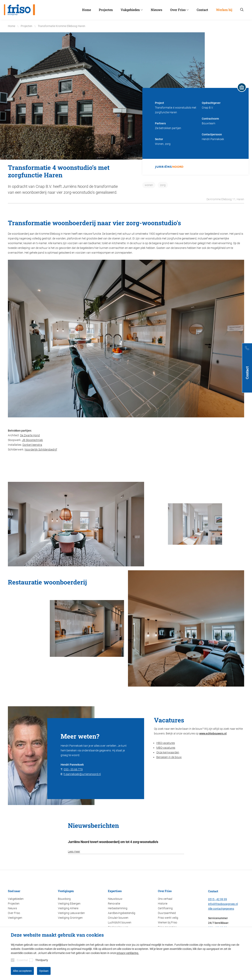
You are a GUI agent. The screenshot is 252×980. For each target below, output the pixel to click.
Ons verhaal (165, 899)
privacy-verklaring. (128, 953)
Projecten (14, 904)
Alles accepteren (22, 971)
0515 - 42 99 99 (218, 899)
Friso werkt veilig (168, 918)
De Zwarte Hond (30, 435)
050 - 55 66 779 (73, 769)
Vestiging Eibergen (69, 904)
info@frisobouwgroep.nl (223, 904)
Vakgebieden (16, 899)
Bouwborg (64, 899)
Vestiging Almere (68, 908)
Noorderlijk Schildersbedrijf (41, 450)
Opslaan (44, 971)
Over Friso (14, 913)
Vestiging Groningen (70, 918)
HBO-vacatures (166, 743)
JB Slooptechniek (32, 440)
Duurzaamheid (167, 913)
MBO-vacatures (166, 748)
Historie (163, 904)
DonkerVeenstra (32, 445)
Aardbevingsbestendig (122, 913)
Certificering (165, 908)
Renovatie (114, 904)
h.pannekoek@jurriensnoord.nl (82, 774)
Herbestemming (118, 908)
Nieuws (12, 908)
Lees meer (74, 852)
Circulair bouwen (118, 918)
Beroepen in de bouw (169, 757)
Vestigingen (15, 918)
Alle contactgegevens (221, 909)
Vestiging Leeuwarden (71, 913)
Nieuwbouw (115, 899)
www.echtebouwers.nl (213, 733)
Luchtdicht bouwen (120, 922)
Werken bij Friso (168, 922)
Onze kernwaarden (168, 752)
